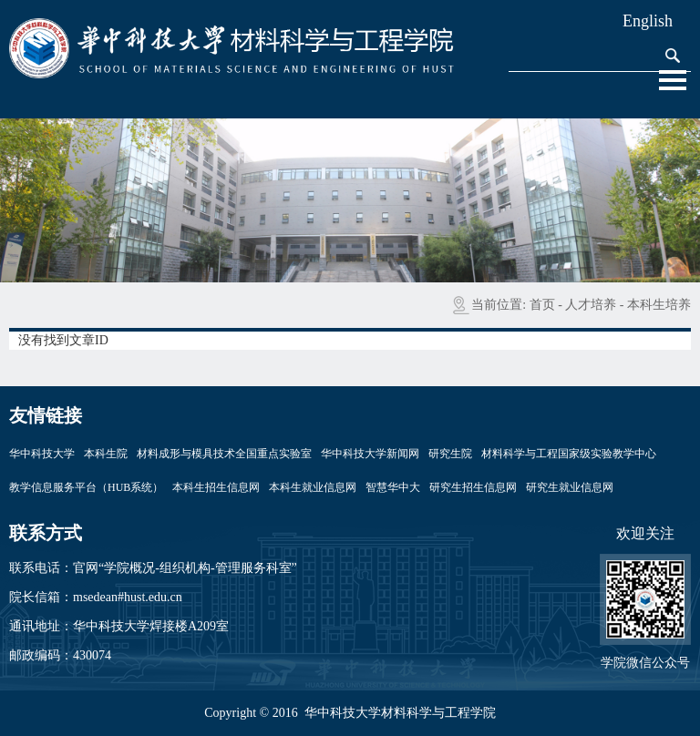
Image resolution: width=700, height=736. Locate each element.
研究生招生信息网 (473, 487)
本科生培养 (659, 305)
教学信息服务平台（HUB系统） (86, 487)
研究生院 (450, 454)
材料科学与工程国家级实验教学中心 (569, 454)
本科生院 (106, 454)
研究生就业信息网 (570, 487)
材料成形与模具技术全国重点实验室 (224, 454)
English (648, 21)
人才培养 (591, 305)
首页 (542, 305)
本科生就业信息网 (313, 487)
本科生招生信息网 (216, 487)
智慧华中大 (393, 487)
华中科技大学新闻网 (370, 454)
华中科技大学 (42, 454)
